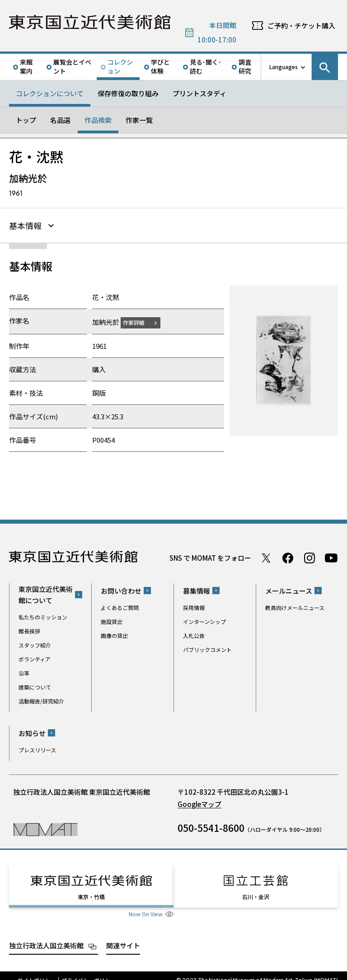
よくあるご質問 (120, 606)
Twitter (266, 557)
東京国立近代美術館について (46, 593)
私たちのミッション (43, 616)
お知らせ (32, 732)
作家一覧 (139, 120)
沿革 (24, 672)
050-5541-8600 (211, 826)
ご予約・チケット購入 (301, 26)
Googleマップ (199, 803)
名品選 (60, 120)
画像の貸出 (114, 634)
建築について (35, 686)
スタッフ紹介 (35, 644)
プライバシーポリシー (89, 971)
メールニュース (289, 589)
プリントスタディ (199, 93)
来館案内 (26, 66)
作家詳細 (139, 321)
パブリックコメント (207, 648)
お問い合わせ (121, 589)
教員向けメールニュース (295, 606)
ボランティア (35, 658)
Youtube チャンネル (331, 557)
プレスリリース (37, 748)
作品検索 (98, 120)
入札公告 (194, 634)
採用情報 (194, 606)
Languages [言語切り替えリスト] (284, 67)
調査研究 (245, 66)
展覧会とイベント (72, 66)
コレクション (120, 66)
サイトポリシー (37, 971)
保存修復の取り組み (128, 93)
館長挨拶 (29, 630)
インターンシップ (204, 620)
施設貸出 (112, 620)
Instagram (309, 557)
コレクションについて (50, 93)
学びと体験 (160, 66)
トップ (26, 120)
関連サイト (123, 936)
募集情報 (197, 589)
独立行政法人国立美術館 (46, 936)
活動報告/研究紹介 (41, 700)
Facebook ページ (288, 557)
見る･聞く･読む (206, 66)
